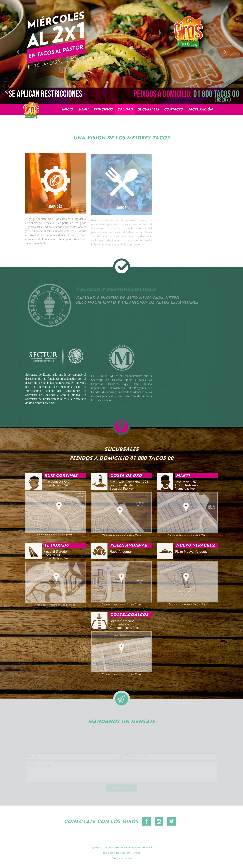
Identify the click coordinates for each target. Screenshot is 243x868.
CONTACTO (174, 110)
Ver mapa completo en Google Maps (56, 537)
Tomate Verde (133, 855)
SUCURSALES (148, 110)
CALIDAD (125, 110)
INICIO (67, 110)
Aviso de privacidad (122, 860)
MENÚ (83, 110)
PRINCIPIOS (103, 110)
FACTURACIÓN (200, 110)
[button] (18, 52)
